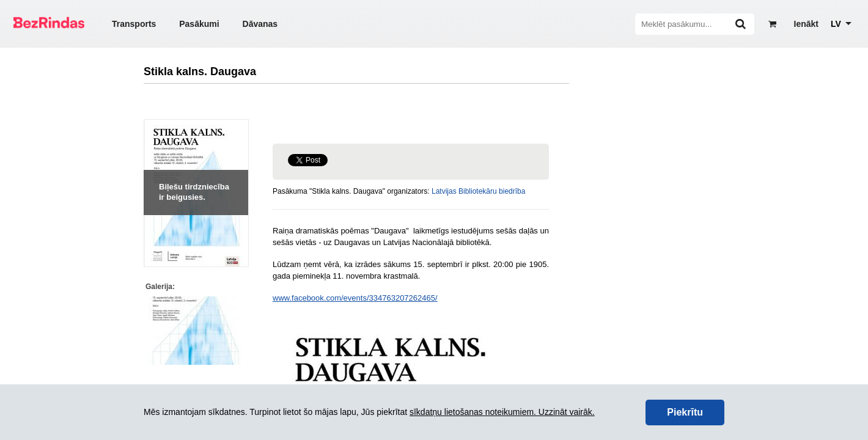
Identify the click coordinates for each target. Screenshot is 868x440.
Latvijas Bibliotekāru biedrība (478, 191)
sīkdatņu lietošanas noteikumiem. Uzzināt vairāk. (502, 412)
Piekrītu (685, 412)
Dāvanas (260, 24)
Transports (134, 24)
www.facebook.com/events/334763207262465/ (355, 298)
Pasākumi (199, 24)
